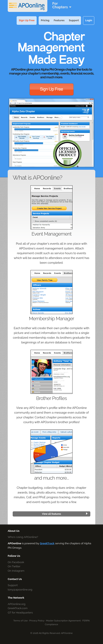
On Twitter (14, 566)
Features (59, 20)
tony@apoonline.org (20, 589)
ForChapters (62, 5)
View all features (51, 514)
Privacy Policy (37, 621)
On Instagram (16, 571)
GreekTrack (47, 543)
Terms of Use (21, 621)
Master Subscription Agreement (63, 621)
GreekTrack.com (18, 608)
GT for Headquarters (20, 612)
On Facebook (16, 562)
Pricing (45, 20)
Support (74, 20)
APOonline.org (17, 604)
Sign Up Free (27, 20)
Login (89, 20)
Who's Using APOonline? (23, 537)
